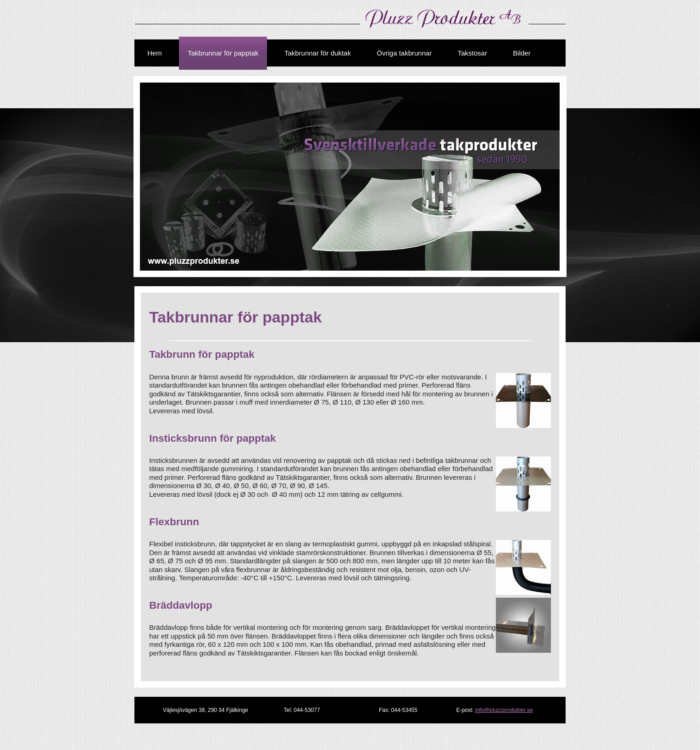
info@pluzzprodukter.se (504, 710)
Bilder (522, 53)
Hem (155, 53)
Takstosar (472, 53)
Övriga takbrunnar (404, 53)
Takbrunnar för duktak (318, 53)
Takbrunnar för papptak (223, 53)
